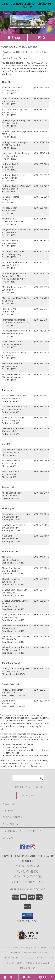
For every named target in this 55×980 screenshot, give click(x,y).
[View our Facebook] (22, 848)
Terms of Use (28, 968)
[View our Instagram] (33, 848)
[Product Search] (28, 778)
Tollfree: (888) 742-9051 (27, 882)
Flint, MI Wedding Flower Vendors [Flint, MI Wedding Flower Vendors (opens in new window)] (27, 953)
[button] (27, 916)
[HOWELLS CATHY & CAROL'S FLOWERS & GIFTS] (28, 27)
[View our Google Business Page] (28, 848)
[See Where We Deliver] (28, 795)
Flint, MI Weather (11, 958)
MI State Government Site (39, 958)
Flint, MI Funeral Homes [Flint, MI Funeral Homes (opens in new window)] (14, 947)
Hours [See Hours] (46, 977)
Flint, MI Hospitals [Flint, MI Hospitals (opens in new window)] (42, 947)
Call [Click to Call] (9, 977)
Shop (14, 37)
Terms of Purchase (36, 963)
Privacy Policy (14, 963)
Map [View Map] (28, 977)
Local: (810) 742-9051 (28, 877)
